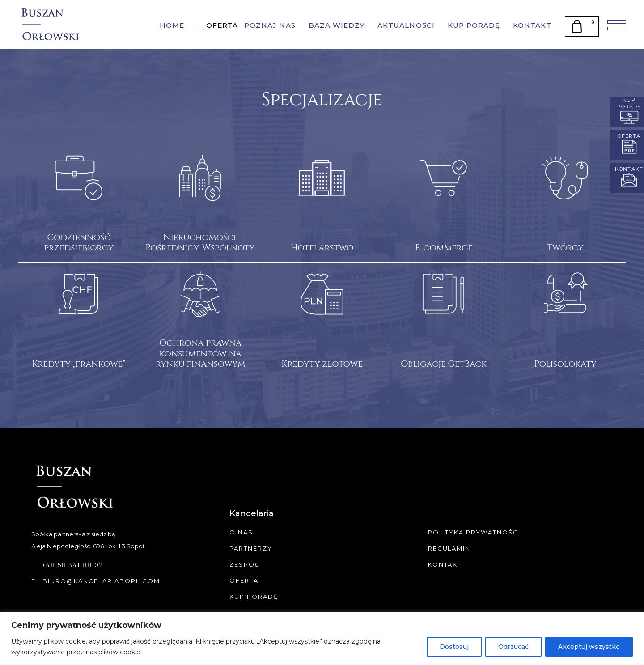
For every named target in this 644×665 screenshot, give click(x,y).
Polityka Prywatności (474, 532)
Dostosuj (454, 647)
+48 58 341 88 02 (73, 565)
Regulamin (449, 548)
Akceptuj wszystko (589, 647)
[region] (322, 638)
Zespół (244, 564)
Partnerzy (251, 548)
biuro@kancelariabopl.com (101, 581)
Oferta (244, 580)
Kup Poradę (254, 597)
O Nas (241, 532)
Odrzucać (513, 647)
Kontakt (445, 564)
